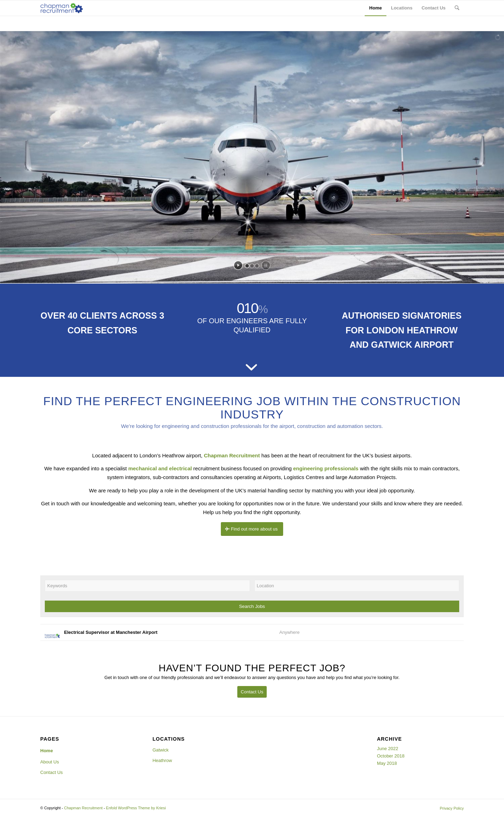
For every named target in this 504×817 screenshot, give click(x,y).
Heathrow (162, 760)
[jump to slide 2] (252, 266)
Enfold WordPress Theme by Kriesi (136, 808)
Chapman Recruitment (83, 808)
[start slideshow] (238, 265)
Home (47, 751)
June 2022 (388, 749)
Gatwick (161, 750)
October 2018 (391, 756)
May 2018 (387, 763)
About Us (50, 762)
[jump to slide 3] (257, 266)
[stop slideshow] (266, 265)
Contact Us (51, 772)
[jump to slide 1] (247, 266)
